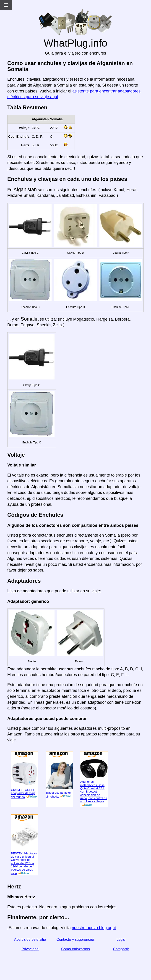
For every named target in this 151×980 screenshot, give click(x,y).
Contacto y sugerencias (75, 939)
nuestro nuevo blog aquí (94, 928)
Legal (121, 939)
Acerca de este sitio (30, 939)
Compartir (121, 949)
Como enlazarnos (75, 949)
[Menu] (6, 5)
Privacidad (30, 949)
